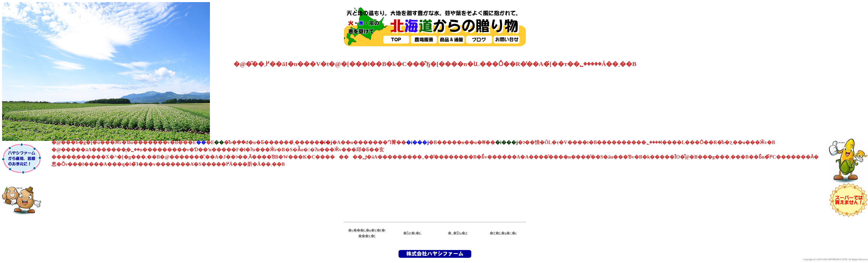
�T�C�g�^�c (503, 233)
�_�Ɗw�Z (458, 233)
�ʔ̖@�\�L (412, 233)
